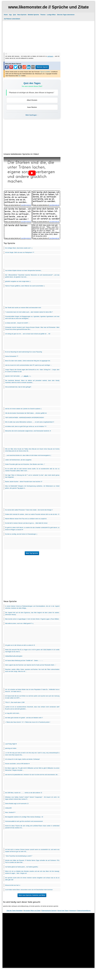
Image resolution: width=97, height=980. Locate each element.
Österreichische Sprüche (49, 911)
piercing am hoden (11, 748)
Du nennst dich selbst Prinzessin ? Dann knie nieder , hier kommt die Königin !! (29, 510)
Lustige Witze (51, 15)
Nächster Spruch (42, 67)
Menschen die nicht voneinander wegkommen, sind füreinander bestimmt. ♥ (28, 431)
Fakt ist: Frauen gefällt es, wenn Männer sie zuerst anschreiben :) (25, 286)
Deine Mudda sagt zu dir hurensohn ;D (17, 804)
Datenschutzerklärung (84, 911)
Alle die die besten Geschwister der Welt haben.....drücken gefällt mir (26, 413)
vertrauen (50, 56)
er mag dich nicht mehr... (13, 713)
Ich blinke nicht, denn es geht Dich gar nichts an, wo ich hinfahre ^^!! (26, 426)
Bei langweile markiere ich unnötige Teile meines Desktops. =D (24, 817)
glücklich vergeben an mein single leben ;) (18, 281)
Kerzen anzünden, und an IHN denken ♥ (17, 764)
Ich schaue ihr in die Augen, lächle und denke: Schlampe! (22, 759)
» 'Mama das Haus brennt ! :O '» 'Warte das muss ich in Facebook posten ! (28, 722)
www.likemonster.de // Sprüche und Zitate (48, 7)
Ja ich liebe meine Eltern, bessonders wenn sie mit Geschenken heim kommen (29, 890)
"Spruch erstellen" (45, 72)
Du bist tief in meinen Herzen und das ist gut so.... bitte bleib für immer (26, 523)
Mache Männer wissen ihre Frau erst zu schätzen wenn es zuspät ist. (26, 519)
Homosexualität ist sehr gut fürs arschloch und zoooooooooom (24, 821)
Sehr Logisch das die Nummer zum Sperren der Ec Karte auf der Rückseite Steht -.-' (31, 665)
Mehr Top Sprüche (32, 553)
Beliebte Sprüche (33, 15)
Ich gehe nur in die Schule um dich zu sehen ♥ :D (20, 645)
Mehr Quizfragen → (32, 115)
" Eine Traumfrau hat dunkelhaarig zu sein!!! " (19, 856)
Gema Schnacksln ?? (12, 356)
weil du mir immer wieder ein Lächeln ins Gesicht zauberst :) (23, 409)
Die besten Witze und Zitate (32, 911)
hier (20, 76)
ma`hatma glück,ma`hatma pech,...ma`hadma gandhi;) (22, 867)
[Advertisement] (48, 36)
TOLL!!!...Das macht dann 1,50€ (15, 702)
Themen (43, 15)
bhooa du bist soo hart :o (13, 885)
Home (6, 15)
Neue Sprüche (22, 15)
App (10, 15)
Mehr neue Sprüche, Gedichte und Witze (32, 895)
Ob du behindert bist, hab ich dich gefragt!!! (18, 387)
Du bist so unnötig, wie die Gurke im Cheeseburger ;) (21, 534)
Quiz (15, 15)
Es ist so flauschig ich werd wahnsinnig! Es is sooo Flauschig (24, 352)
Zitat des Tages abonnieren (66, 15)
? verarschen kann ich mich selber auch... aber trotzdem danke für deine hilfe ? (29, 312)
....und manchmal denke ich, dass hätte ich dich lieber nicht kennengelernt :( (28, 455)
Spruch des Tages (63, 911)
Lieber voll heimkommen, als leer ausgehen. (18, 460)
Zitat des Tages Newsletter (15, 911)
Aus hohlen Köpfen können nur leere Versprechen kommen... (24, 270)
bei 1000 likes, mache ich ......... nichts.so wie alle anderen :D (24, 793)
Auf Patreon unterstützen (12, 19)
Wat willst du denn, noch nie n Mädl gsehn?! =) (19, 623)
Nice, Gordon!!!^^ (10, 812)
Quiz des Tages (32, 83)
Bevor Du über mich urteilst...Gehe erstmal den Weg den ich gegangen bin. (28, 361)
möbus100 (8, 808)
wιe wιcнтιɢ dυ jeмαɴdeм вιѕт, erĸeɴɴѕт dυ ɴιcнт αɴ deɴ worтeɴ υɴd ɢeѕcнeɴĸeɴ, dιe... (32, 775)
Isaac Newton (32, 107)
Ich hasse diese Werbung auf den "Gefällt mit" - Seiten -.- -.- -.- (24, 660)
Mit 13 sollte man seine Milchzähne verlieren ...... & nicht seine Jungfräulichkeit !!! (30, 422)
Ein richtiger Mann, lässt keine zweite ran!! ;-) (19, 248)
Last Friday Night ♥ (11, 744)
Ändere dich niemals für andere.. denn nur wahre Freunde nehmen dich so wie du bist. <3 (32, 514)
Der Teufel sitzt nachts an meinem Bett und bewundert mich (23, 308)
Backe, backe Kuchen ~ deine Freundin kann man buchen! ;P (24, 482)
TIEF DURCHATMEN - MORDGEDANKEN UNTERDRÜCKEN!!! (25, 418)
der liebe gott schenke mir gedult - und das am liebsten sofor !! (24, 718)
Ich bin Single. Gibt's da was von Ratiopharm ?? (20, 252)
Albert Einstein (32, 100)
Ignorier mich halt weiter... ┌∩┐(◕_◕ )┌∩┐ (18, 376)
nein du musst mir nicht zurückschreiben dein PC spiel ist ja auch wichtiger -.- (28, 365)
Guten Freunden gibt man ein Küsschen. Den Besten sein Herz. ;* (25, 464)
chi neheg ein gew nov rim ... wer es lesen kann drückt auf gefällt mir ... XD (28, 334)
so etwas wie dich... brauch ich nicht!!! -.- (17, 323)
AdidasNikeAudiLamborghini (14, 656)
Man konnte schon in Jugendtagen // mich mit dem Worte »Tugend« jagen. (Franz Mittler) (32, 619)
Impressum (73, 911)
